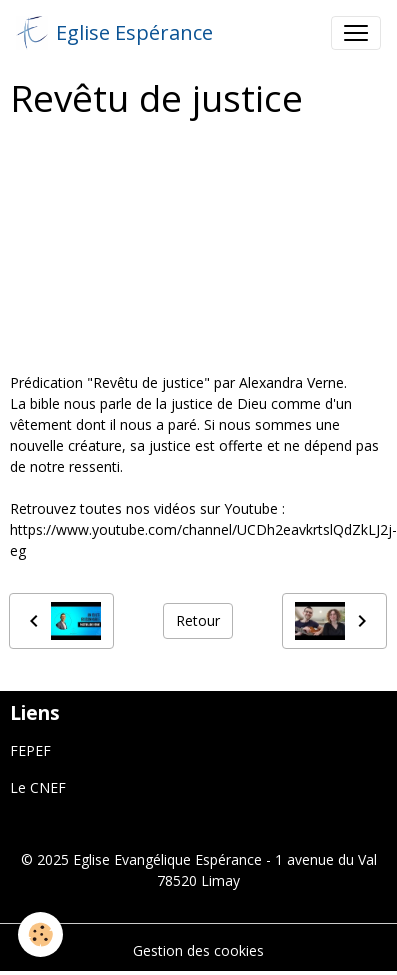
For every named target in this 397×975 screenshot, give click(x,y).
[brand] (114, 33)
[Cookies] (40, 934)
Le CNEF (38, 787)
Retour (198, 620)
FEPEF (30, 750)
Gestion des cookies (198, 950)
